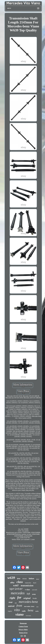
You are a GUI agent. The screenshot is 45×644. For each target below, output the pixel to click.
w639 (11, 578)
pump (34, 594)
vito (17, 610)
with (16, 603)
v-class (27, 590)
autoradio (35, 590)
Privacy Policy (23, 630)
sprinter (16, 589)
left (28, 594)
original (27, 598)
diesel (38, 579)
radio (24, 611)
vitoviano (28, 616)
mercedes (18, 593)
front (19, 606)
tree (19, 578)
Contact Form (23, 626)
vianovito (28, 583)
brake (35, 598)
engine (10, 611)
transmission (27, 585)
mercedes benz (29, 607)
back (35, 583)
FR (25, 636)
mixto (25, 579)
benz (31, 610)
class (20, 582)
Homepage (23, 623)
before (31, 579)
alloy (12, 582)
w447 (16, 585)
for (19, 597)
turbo (37, 611)
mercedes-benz (28, 602)
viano (20, 614)
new (37, 607)
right (12, 598)
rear (11, 602)
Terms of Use (23, 633)
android (11, 606)
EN (22, 636)
